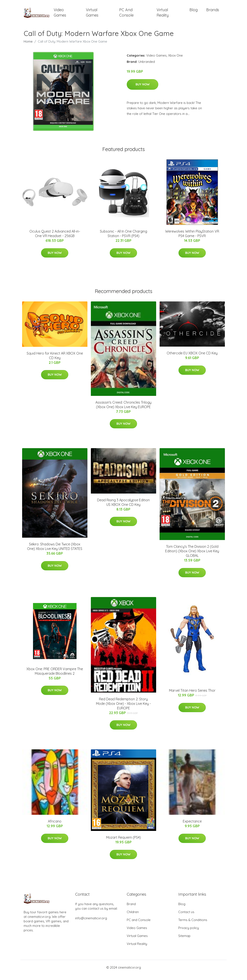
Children (133, 917)
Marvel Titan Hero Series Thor (192, 696)
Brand (131, 909)
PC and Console (126, 15)
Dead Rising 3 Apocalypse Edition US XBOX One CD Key (123, 507)
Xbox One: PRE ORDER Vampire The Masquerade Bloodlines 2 (55, 676)
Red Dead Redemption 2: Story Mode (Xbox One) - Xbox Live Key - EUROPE (123, 709)
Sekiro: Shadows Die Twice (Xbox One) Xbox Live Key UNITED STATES (55, 552)
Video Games (60, 15)
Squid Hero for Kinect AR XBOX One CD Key (55, 361)
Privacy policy (189, 933)
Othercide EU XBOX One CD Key (192, 358)
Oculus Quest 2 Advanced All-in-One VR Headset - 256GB (55, 239)
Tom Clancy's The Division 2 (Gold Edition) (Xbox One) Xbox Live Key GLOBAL (192, 556)
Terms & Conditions (193, 925)
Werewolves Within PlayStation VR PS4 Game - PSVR (192, 239)
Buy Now (143, 90)
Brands (213, 12)
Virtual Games (92, 15)
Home (28, 47)
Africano (55, 826)
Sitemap (184, 941)
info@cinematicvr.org (91, 923)
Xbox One (175, 61)
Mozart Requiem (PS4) (123, 843)
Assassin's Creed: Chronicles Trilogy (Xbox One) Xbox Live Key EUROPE (123, 410)
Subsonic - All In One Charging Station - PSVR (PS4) (123, 239)
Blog (194, 12)
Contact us (186, 917)
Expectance (192, 826)
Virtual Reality (163, 15)
